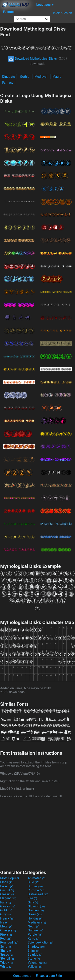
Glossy (8, 906)
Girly (33, 902)
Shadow (36, 947)
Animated (37, 878)
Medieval (41, 77)
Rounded (9, 942)
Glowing (36, 906)
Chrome (36, 890)
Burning (35, 886)
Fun (6, 902)
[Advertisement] (37, 833)
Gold (6, 910)
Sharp (6, 951)
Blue (34, 882)
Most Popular (10, 878)
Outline (36, 930)
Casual (7, 890)
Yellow (35, 967)
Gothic (25, 77)
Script (6, 947)
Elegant (8, 898)
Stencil (7, 958)
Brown (7, 886)
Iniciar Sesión (62, 13)
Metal (6, 926)
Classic (7, 894)
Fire (32, 898)
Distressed (38, 894)
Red (6, 938)
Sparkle (35, 955)
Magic (57, 77)
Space (7, 955)
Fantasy (8, 83)
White (6, 967)
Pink (6, 934)
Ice (4, 922)
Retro (34, 938)
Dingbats (8, 77)
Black (7, 882)
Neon (34, 926)
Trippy (7, 963)
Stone (34, 958)
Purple (35, 934)
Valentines (37, 963)
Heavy (7, 918)
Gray (5, 914)
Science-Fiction (41, 942)
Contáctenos (22, 976)
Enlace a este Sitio (49, 976)
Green (35, 914)
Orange (8, 930)
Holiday (35, 918)
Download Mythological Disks (32, 59)
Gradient (36, 910)
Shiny (34, 951)
